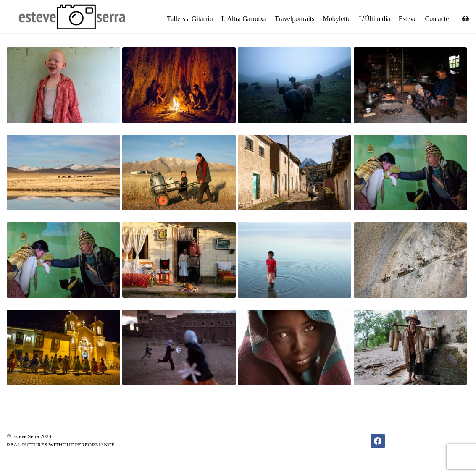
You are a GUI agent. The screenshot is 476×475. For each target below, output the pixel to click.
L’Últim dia (375, 19)
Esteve (408, 19)
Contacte (437, 19)
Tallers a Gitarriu (190, 19)
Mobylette (337, 19)
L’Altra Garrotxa (244, 19)
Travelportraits (295, 19)
